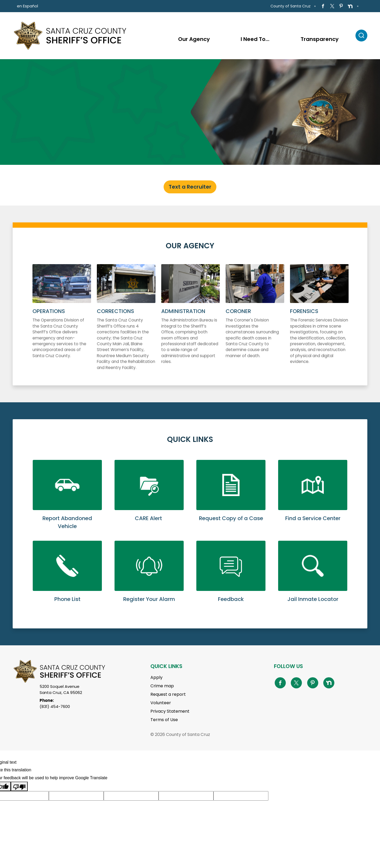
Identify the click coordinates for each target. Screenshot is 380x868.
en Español (27, 6)
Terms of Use (164, 720)
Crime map (162, 686)
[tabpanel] (190, 112)
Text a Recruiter (190, 187)
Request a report (168, 694)
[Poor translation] (19, 786)
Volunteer (161, 703)
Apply (156, 677)
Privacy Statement (170, 711)
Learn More (67, 500)
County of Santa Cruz (291, 6)
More (62, 323)
